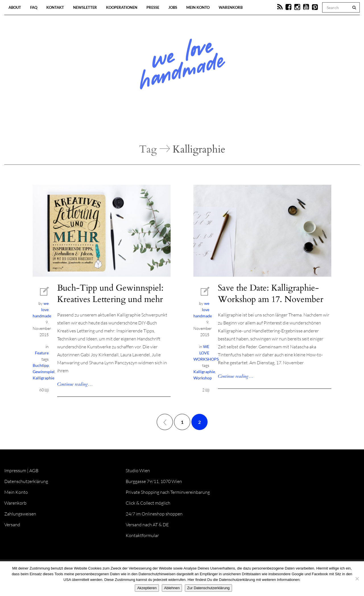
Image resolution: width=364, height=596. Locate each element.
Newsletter (85, 7)
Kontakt (55, 7)
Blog (123, 125)
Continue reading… (75, 384)
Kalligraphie (44, 378)
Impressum (15, 470)
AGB (34, 470)
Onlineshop (231, 125)
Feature (42, 353)
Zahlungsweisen (20, 514)
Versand (12, 525)
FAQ (34, 7)
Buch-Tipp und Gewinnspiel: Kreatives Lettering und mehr (110, 294)
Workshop (203, 378)
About (15, 7)
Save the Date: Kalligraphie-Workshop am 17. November (271, 294)
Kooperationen (122, 7)
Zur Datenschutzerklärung (208, 588)
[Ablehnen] (357, 579)
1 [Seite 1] (182, 422)
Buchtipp (41, 365)
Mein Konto (198, 7)
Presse (153, 7)
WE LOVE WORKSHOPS (206, 353)
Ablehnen (172, 588)
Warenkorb (231, 7)
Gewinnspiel (44, 372)
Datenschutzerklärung (26, 481)
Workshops (172, 125)
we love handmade (42, 310)
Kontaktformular (142, 535)
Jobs (173, 7)
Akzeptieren (147, 588)
